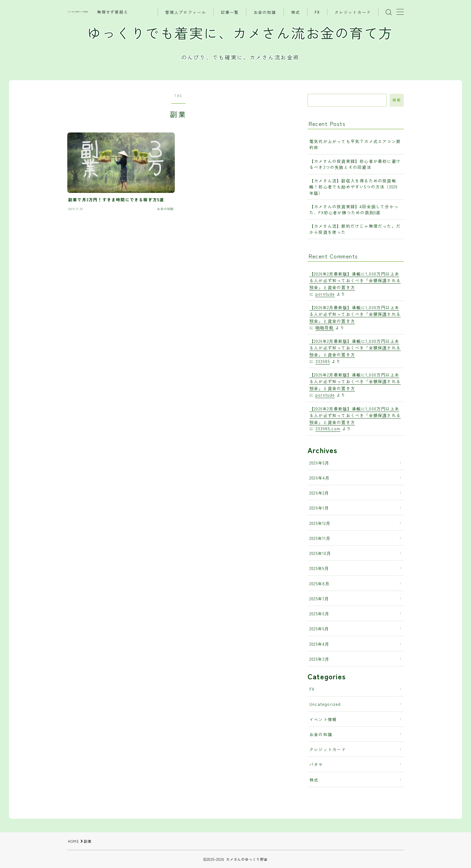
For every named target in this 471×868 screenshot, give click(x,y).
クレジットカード (353, 12)
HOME (73, 841)
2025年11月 (320, 538)
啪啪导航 (325, 327)
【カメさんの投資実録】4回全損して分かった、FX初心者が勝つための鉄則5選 (354, 209)
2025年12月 (320, 523)
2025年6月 (319, 614)
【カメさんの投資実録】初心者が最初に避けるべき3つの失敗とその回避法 (355, 164)
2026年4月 (319, 478)
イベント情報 (323, 719)
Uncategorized (325, 704)
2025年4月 (319, 644)
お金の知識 (265, 12)
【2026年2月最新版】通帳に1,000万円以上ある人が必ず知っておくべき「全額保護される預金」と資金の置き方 (355, 280)
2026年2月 (319, 493)
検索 (397, 100)
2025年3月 (319, 659)
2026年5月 (319, 463)
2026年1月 (319, 508)
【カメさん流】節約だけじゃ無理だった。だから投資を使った (355, 229)
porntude (325, 294)
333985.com (328, 428)
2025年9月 (319, 568)
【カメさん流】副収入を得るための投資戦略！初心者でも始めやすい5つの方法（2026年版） (354, 187)
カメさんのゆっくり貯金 (78, 12)
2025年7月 (319, 598)
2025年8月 (319, 583)
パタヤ (316, 764)
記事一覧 (230, 12)
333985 (323, 361)
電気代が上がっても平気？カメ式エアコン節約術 (355, 144)
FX (317, 12)
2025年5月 (319, 629)
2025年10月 (320, 553)
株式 (296, 12)
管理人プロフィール (186, 12)
